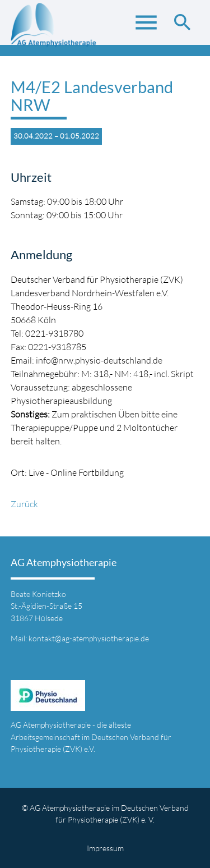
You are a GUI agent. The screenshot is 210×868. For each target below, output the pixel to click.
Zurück (24, 504)
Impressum (105, 848)
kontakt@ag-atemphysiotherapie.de (89, 638)
